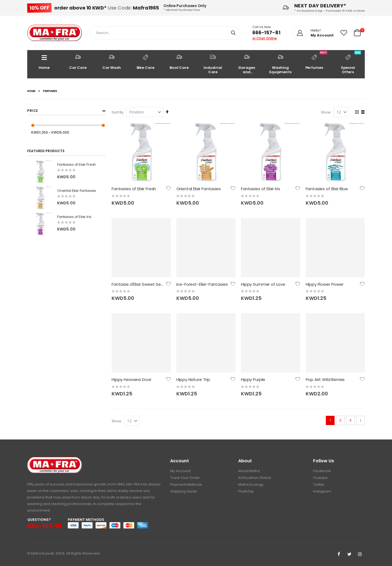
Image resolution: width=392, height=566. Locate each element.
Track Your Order (185, 478)
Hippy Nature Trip (193, 379)
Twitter (319, 485)
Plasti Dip (246, 491)
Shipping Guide (184, 491)
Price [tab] (33, 111)
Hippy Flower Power (325, 284)
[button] (344, 33)
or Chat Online (265, 38)
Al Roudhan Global (255, 478)
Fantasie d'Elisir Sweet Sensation (144, 284)
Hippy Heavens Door (131, 379)
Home (31, 91)
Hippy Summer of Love (263, 284)
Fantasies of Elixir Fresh (134, 189)
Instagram (322, 491)
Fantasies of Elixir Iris (260, 189)
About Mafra (249, 471)
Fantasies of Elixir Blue (327, 189)
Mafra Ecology (251, 485)
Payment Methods (186, 485)
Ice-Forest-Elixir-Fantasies (202, 284)
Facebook (322, 471)
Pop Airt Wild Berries (325, 379)
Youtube (320, 478)
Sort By (118, 112)
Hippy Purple (253, 379)
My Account (180, 471)
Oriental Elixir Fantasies (199, 189)
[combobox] (165, 33)
